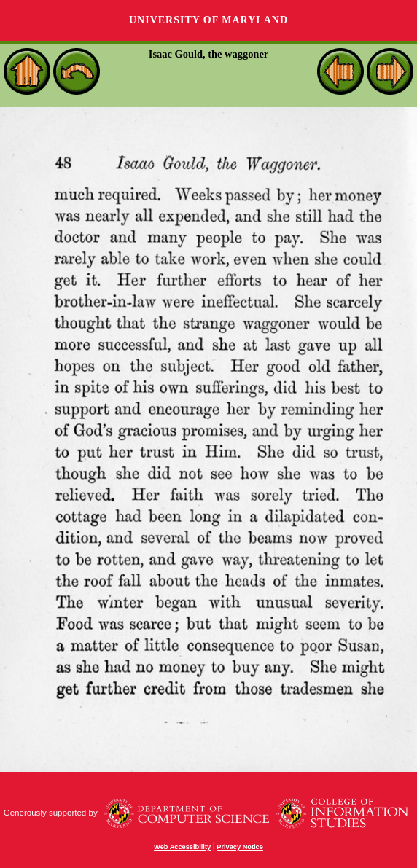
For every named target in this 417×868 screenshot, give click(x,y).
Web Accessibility (182, 847)
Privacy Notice (240, 847)
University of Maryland (208, 20)
